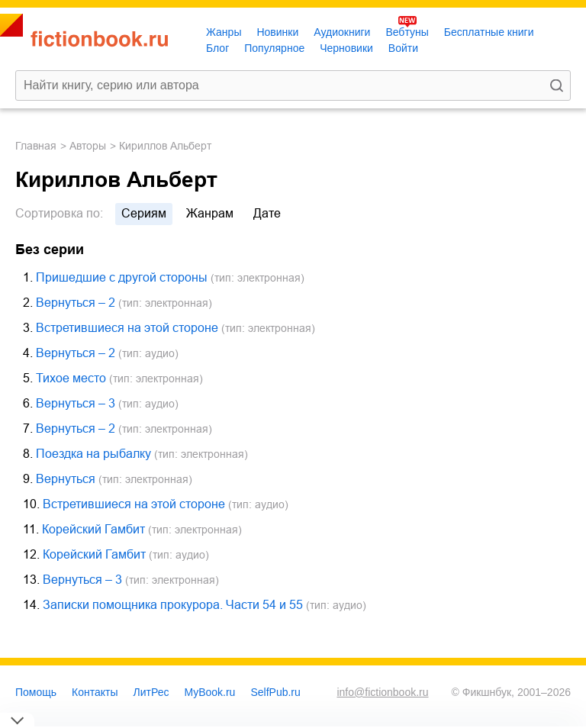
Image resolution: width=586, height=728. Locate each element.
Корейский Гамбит (93, 529)
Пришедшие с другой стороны (122, 277)
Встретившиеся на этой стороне (127, 328)
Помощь (36, 692)
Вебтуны (407, 32)
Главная (36, 146)
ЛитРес (151, 692)
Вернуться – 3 (76, 403)
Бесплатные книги (489, 32)
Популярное (274, 48)
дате (267, 213)
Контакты (95, 692)
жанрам (210, 213)
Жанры (224, 32)
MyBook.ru (210, 692)
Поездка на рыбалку (93, 454)
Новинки (277, 32)
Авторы (88, 146)
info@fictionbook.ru (382, 692)
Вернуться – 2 (76, 303)
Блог (217, 48)
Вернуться (66, 479)
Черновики (346, 48)
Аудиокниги (342, 32)
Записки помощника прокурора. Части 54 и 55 (173, 605)
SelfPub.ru (275, 692)
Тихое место (71, 378)
